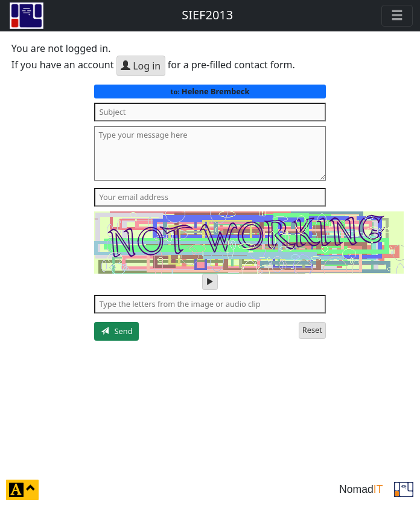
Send (117, 331)
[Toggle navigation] (397, 16)
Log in (141, 66)
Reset (312, 330)
